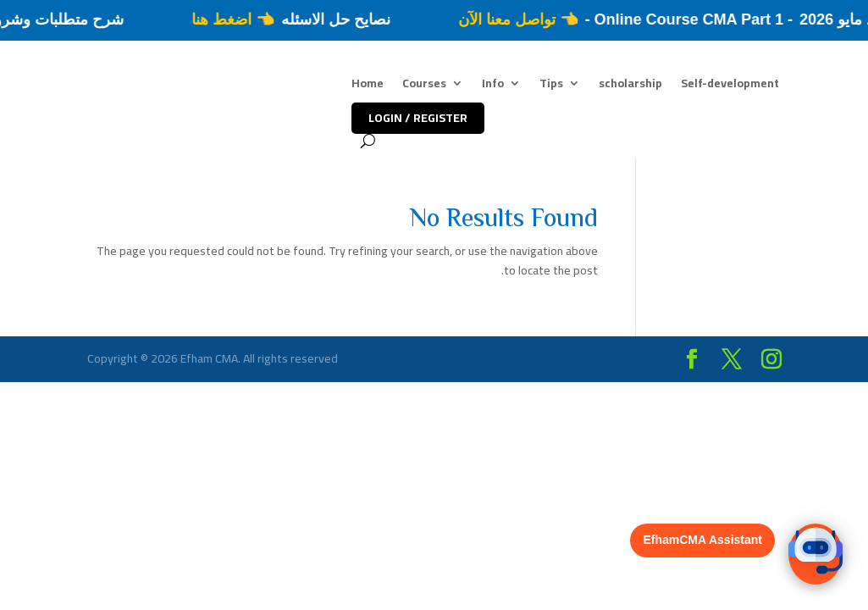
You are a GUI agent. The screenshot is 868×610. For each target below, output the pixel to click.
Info (493, 86)
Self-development (730, 86)
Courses (424, 86)
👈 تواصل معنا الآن (511, 19)
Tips (551, 86)
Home (368, 86)
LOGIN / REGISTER (418, 118)
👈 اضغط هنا (224, 19)
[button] (815, 554)
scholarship (630, 86)
